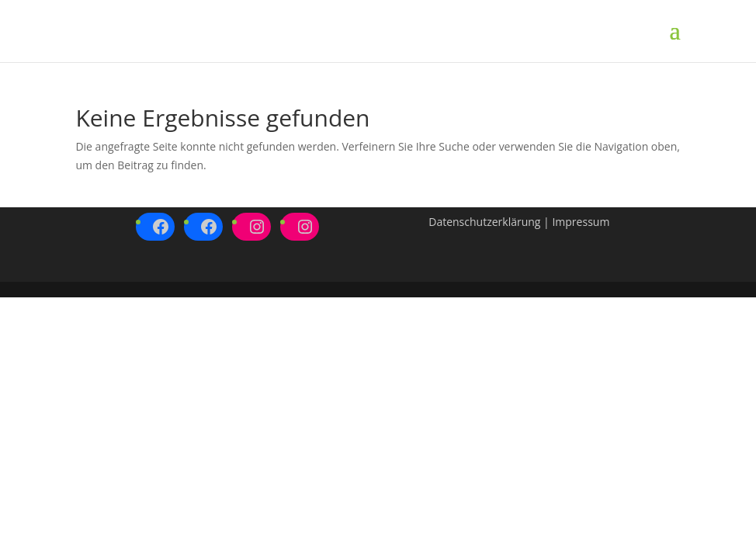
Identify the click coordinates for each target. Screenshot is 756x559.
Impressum (581, 222)
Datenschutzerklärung (484, 222)
